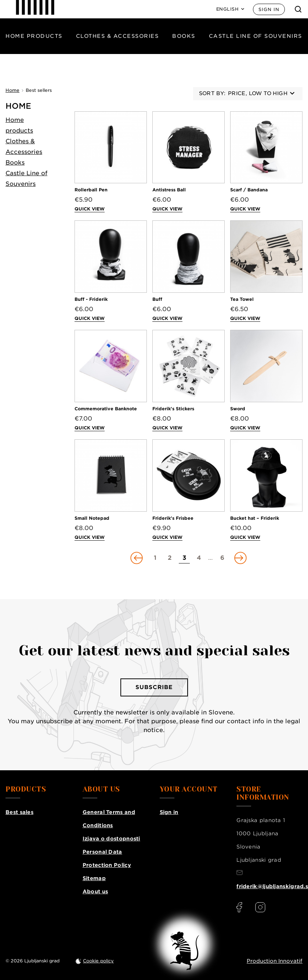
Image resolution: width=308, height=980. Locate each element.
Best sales (19, 812)
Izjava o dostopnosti (111, 839)
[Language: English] (230, 9)
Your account (189, 789)
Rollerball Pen (91, 190)
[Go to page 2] (170, 558)
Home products (34, 36)
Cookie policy (98, 961)
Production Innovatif (275, 961)
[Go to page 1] (155, 558)
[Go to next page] (240, 558)
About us (95, 891)
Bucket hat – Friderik (255, 518)
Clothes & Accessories (117, 36)
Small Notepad (92, 518)
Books (184, 36)
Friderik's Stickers (173, 409)
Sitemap (94, 878)
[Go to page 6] (222, 558)
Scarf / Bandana (249, 190)
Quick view (90, 209)
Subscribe (154, 687)
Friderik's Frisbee (173, 518)
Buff (157, 299)
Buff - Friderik (91, 299)
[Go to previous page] (137, 558)
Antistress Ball (169, 190)
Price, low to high (261, 93)
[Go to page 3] (184, 558)
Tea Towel (242, 299)
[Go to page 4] (199, 558)
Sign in (269, 9)
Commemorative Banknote (106, 409)
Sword (238, 409)
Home (18, 106)
